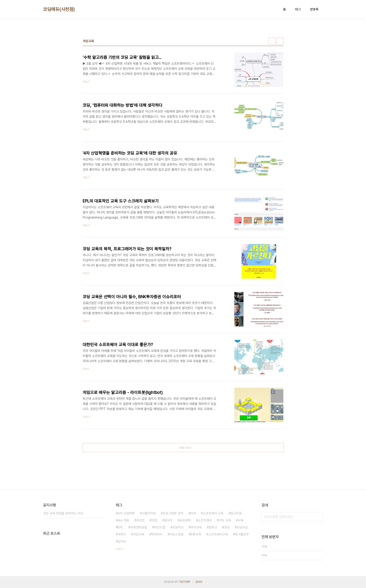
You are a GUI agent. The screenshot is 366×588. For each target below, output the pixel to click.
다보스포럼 (176, 534)
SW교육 (196, 534)
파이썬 (140, 520)
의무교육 (196, 527)
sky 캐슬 (123, 520)
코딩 (227, 527)
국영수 (122, 534)
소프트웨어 (205, 520)
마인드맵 (160, 527)
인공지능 (242, 527)
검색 (318, 517)
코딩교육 (139, 534)
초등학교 (178, 527)
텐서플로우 (242, 534)
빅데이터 (157, 534)
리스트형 (280, 41)
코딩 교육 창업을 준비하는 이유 (63, 513)
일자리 (168, 520)
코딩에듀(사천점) (59, 9)
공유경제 (185, 520)
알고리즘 (236, 513)
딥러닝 (122, 541)
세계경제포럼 (139, 527)
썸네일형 (272, 41)
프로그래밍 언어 (173, 513)
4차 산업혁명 (126, 513)
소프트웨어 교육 (213, 513)
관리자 (199, 582)
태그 (298, 9)
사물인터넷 (149, 513)
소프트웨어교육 (218, 534)
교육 (241, 520)
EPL (120, 527)
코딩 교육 (225, 520)
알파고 (213, 527)
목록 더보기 (185, 448)
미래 (193, 513)
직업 (154, 520)
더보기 (119, 549)
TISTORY (185, 582)
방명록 (314, 9)
